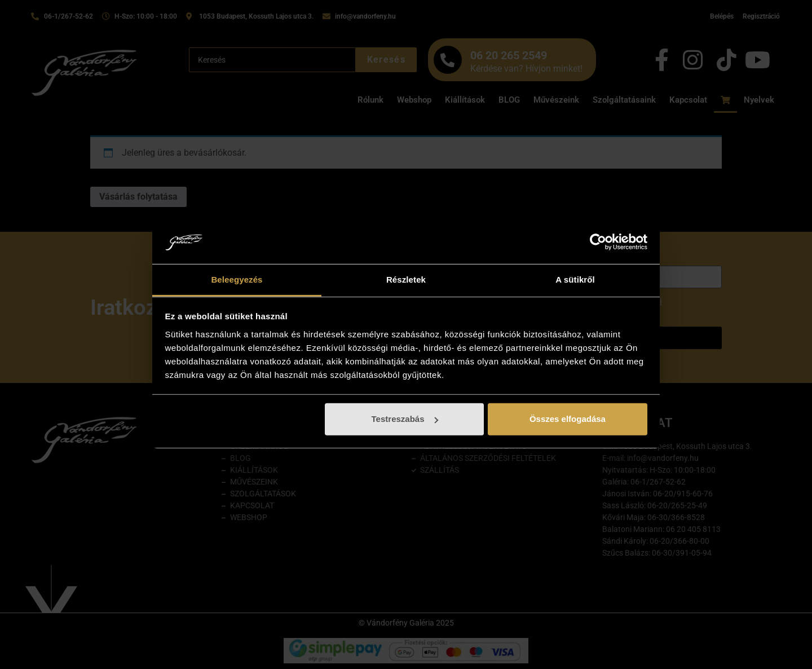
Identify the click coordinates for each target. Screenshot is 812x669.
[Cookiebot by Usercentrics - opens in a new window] (598, 242)
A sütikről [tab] (575, 280)
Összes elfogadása (568, 419)
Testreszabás (405, 419)
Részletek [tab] (406, 280)
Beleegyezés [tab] (237, 280)
